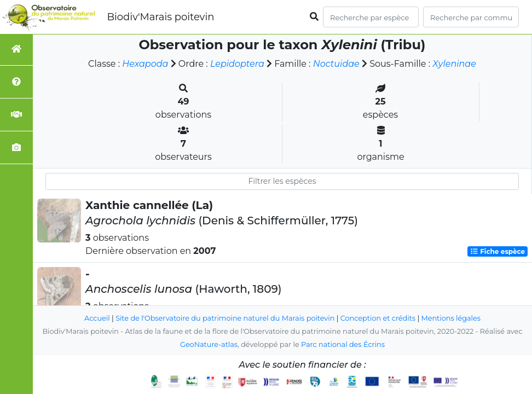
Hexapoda (145, 64)
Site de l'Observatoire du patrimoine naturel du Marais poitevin (225, 318)
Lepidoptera (237, 64)
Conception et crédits (378, 318)
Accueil (97, 318)
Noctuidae (336, 64)
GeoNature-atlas (209, 344)
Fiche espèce (498, 251)
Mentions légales (451, 318)
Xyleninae (454, 64)
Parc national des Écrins (343, 344)
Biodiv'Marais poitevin (160, 17)
